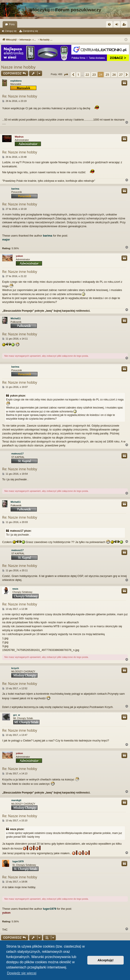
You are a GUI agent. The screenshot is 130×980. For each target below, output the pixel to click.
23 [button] (94, 75)
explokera (16, 81)
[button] (66, 75)
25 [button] (107, 75)
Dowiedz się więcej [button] (22, 973)
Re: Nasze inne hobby (20, 96)
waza (15, 589)
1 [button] (78, 75)
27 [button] (121, 75)
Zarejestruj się (30, 31)
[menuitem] (109, 24)
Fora (12, 24)
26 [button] (114, 75)
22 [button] (87, 75)
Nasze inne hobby (18, 67)
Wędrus (19, 137)
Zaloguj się (11, 31)
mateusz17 (17, 454)
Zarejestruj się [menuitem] (125, 25)
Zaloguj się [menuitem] (118, 25)
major (6, 240)
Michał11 (16, 318)
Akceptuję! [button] (106, 960)
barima (15, 189)
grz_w (17, 715)
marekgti (16, 800)
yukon (19, 256)
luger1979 (18, 861)
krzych (15, 668)
